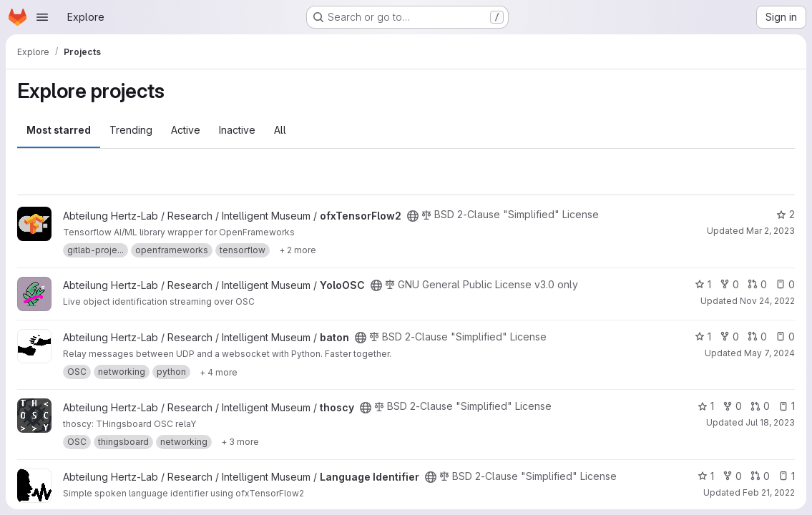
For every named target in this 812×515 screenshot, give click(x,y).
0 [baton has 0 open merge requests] (757, 337)
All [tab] (280, 130)
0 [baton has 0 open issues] (785, 337)
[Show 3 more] (240, 442)
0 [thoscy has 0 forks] (732, 406)
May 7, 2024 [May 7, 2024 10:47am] (769, 353)
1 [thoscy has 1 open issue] (787, 406)
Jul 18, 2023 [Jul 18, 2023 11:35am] (770, 422)
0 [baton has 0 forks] (729, 337)
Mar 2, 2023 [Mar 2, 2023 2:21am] (771, 231)
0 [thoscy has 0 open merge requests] (760, 406)
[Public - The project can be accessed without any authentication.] (413, 216)
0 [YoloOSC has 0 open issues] (785, 284)
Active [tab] (186, 130)
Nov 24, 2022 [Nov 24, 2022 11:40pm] (767, 301)
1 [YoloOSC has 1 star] (703, 284)
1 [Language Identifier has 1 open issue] (787, 476)
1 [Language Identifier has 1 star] (706, 476)
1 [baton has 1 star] (703, 337)
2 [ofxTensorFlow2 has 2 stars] (786, 214)
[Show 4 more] (219, 372)
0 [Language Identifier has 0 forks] (732, 476)
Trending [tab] (131, 130)
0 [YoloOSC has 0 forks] (729, 284)
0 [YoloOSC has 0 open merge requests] (757, 284)
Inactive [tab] (237, 130)
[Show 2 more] (298, 250)
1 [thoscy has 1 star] (706, 406)
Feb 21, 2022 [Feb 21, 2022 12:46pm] (769, 492)
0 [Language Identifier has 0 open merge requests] (760, 476)
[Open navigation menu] (42, 17)
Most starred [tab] (59, 130)
